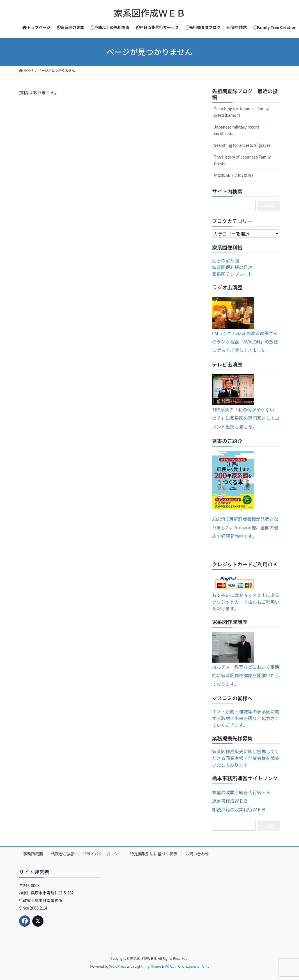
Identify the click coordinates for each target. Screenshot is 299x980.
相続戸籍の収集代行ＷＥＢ (239, 809)
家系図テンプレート (232, 274)
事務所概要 (33, 854)
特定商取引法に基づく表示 (154, 854)
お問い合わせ (197, 854)
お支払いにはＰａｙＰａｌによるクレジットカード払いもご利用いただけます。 (246, 602)
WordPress (118, 966)
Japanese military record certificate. (237, 130)
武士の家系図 (226, 260)
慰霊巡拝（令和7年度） (235, 175)
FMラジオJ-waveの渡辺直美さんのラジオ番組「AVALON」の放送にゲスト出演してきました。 (245, 342)
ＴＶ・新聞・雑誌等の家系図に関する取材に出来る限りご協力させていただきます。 (246, 718)
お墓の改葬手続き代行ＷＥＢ (241, 792)
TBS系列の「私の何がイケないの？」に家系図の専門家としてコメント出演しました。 (246, 418)
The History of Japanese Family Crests (242, 160)
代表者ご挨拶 (63, 854)
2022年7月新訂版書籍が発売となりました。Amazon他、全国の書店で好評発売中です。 (245, 527)
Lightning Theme (148, 966)
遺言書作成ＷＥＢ (230, 801)
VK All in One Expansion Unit (187, 966)
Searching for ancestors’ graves (242, 145)
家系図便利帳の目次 (232, 267)
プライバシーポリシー (102, 854)
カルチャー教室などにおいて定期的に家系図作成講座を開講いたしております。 (246, 675)
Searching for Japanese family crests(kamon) (241, 112)
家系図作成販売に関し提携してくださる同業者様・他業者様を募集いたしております (246, 758)
